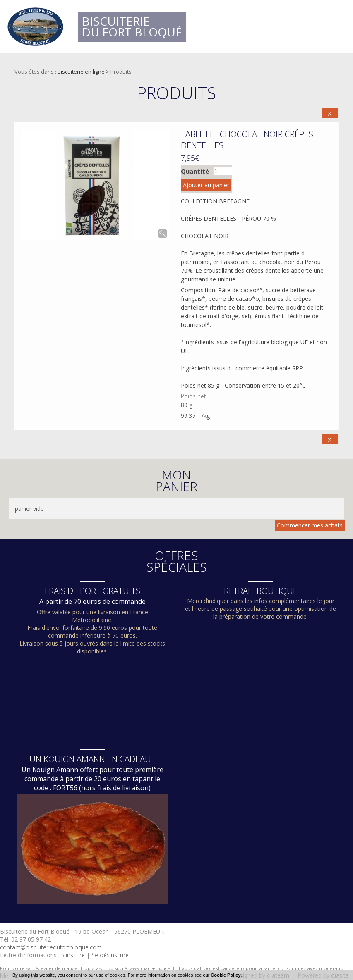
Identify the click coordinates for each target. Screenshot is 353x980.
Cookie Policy (226, 975)
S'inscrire (73, 955)
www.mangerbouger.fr (153, 968)
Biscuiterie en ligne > (84, 72)
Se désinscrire (110, 955)
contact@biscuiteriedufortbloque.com (51, 947)
